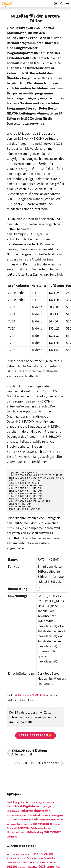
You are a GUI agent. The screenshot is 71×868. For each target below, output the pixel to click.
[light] (55, 3)
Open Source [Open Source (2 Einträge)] (11, 824)
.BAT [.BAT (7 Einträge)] (8, 854)
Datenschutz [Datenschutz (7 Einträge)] (49, 803)
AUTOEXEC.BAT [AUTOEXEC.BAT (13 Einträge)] (14, 858)
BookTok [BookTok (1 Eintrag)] (32, 803)
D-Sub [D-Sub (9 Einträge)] (49, 863)
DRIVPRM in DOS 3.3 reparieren (36, 763)
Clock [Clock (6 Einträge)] (59, 859)
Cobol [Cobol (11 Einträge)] (9, 863)
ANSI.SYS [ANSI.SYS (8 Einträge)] (29, 854)
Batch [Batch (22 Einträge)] (30, 858)
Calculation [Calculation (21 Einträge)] (50, 858)
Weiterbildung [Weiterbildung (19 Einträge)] (35, 832)
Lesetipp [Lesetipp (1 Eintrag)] (10, 820)
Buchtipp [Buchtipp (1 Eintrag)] (39, 803)
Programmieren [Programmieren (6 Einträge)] (24, 824)
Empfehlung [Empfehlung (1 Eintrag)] (50, 807)
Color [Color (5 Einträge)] (24, 863)
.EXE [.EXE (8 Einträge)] (17, 854)
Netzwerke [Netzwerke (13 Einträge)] (57, 820)
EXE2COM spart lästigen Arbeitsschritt (29, 753)
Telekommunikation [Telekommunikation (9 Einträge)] (41, 828)
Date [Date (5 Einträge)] (55, 863)
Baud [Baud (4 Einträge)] (36, 859)
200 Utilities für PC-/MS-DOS (30, 695)
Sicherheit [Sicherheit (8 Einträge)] (12, 828)
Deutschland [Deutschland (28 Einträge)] (14, 807)
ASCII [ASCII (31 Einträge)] (36, 854)
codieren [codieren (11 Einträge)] (17, 863)
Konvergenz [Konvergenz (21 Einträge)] (56, 816)
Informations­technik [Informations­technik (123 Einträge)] (37, 811)
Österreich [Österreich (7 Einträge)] (12, 837)
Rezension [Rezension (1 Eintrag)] (57, 824)
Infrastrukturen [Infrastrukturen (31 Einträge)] (38, 815)
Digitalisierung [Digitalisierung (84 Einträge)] (34, 806)
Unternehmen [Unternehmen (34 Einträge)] (16, 832)
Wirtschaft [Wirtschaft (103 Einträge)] (53, 832)
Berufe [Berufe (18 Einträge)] (25, 803)
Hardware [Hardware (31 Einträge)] (13, 811)
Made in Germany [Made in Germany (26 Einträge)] (39, 820)
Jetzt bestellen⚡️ (36, 735)
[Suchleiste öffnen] (61, 3)
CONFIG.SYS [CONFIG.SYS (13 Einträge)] (32, 863)
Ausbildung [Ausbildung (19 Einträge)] (13, 802)
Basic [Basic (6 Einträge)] (24, 859)
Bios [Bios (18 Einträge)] (41, 858)
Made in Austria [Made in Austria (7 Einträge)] (21, 820)
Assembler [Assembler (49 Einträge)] (47, 854)
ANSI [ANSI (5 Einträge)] (22, 855)
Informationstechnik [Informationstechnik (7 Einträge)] (17, 816)
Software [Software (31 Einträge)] (24, 828)
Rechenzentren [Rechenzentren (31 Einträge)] (43, 824)
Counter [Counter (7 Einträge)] (42, 863)
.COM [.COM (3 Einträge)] (13, 854)
